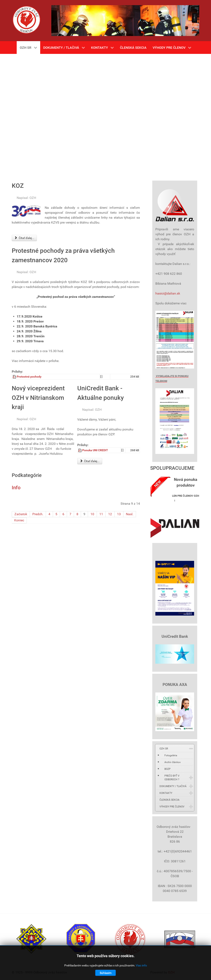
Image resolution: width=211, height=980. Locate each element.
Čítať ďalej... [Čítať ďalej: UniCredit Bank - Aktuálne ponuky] (90, 461)
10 (92, 514)
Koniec (19, 520)
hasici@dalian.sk (168, 293)
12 (110, 514)
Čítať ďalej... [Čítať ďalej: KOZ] (24, 238)
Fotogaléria (171, 755)
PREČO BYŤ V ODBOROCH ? (172, 778)
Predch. (38, 514)
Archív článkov (173, 762)
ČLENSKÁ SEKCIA (169, 800)
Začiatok (21, 514)
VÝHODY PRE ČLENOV (172, 807)
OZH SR (164, 749)
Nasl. (130, 514)
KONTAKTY (166, 793)
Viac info (141, 965)
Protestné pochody (29, 377)
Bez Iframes (105, 115)
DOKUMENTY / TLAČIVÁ (173, 786)
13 (119, 514)
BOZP (168, 769)
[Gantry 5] (26, 20)
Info (16, 488)
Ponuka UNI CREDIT (95, 450)
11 (101, 514)
